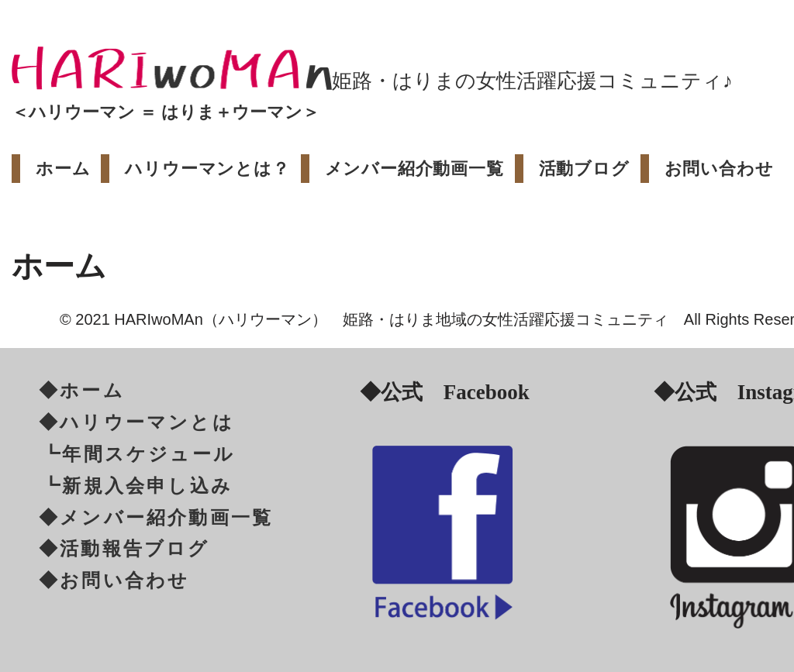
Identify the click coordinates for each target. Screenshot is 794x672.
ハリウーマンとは (147, 422)
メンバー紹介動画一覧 (414, 169)
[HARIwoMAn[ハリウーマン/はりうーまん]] (172, 68)
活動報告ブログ (135, 549)
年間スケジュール (148, 454)
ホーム (63, 169)
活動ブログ (584, 169)
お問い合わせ (719, 169)
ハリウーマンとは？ (207, 169)
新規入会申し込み (147, 486)
